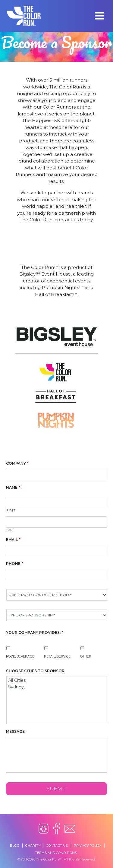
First (11, 510)
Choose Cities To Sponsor (35, 671)
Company (17, 463)
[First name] (56, 503)
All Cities (57, 680)
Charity (33, 846)
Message (15, 731)
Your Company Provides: (35, 632)
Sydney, (57, 687)
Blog (15, 846)
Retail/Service (57, 656)
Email (13, 540)
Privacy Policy (88, 846)
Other (86, 656)
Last (10, 530)
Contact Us (57, 846)
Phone (15, 564)
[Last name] (56, 522)
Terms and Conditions (56, 853)
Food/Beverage (20, 656)
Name (13, 487)
